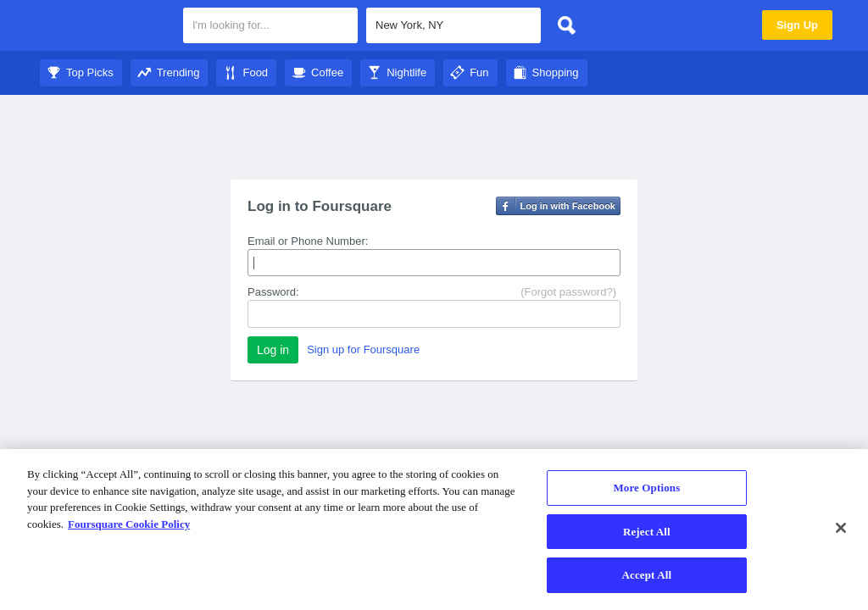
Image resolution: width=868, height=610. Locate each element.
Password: (273, 292)
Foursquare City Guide (106, 27)
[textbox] (270, 25)
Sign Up (797, 25)
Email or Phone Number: (308, 241)
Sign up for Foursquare (363, 349)
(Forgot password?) (568, 292)
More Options (646, 488)
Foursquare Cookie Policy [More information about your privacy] (129, 524)
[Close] (841, 528)
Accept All (647, 575)
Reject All (647, 532)
